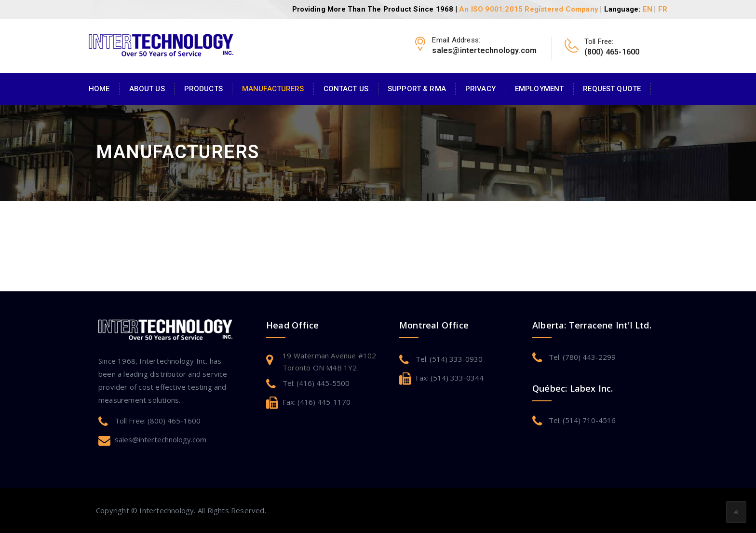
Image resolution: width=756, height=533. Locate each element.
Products (203, 89)
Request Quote (612, 89)
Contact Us (346, 89)
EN (648, 9)
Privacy (480, 89)
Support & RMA (417, 89)
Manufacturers (273, 89)
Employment (539, 89)
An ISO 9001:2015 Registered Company (529, 9)
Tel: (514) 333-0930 (449, 359)
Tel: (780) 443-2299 (582, 357)
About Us (147, 89)
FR (663, 9)
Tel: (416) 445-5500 (316, 383)
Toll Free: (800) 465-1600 (158, 421)
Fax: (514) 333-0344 (450, 378)
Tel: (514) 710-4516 (582, 420)
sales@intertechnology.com (161, 439)
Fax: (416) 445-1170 (317, 402)
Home (99, 89)
